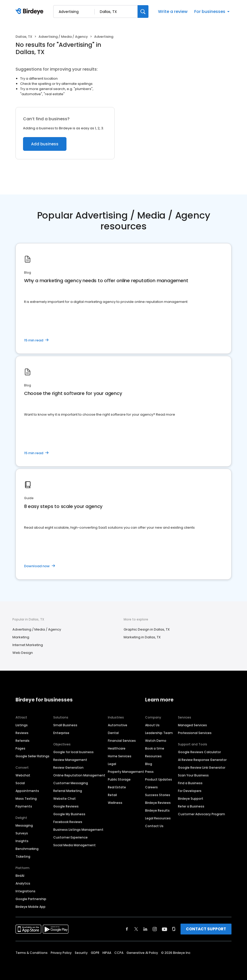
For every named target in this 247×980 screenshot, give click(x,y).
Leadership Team (159, 733)
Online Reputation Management (79, 775)
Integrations (25, 891)
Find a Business (190, 783)
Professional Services (195, 733)
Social (20, 783)
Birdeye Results (157, 810)
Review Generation (68, 768)
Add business (45, 144)
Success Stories (158, 795)
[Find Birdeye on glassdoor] (174, 929)
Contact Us (154, 826)
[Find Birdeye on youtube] (164, 929)
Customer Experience (70, 837)
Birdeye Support (191, 799)
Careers (151, 787)
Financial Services (122, 741)
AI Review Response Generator (202, 760)
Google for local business (73, 752)
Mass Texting (26, 799)
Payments (24, 806)
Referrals (23, 741)
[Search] (143, 12)
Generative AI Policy (142, 953)
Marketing (21, 637)
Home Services (120, 756)
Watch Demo (156, 741)
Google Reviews (66, 806)
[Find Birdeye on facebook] (127, 929)
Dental (113, 733)
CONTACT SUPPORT (206, 929)
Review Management (70, 760)
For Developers (190, 791)
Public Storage (119, 779)
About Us (152, 725)
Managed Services (192, 725)
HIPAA (107, 953)
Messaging (24, 825)
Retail (112, 795)
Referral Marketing (68, 791)
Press (149, 772)
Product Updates (159, 779)
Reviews (22, 733)
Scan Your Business (193, 775)
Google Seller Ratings (32, 756)
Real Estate (117, 787)
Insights (22, 841)
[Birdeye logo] (30, 12)
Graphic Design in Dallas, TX (147, 629)
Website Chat (65, 799)
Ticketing (23, 856)
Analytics (23, 883)
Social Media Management (74, 845)
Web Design (23, 653)
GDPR (95, 953)
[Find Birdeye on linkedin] (145, 929)
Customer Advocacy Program (201, 814)
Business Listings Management (78, 830)
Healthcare (117, 748)
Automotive (118, 725)
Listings (22, 725)
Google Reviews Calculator (199, 752)
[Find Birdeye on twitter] (136, 929)
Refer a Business (191, 806)
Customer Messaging (71, 783)
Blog (149, 764)
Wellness (115, 803)
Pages (20, 748)
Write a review (173, 12)
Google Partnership (31, 899)
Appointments (27, 791)
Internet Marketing (28, 645)
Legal (112, 764)
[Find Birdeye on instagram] (155, 929)
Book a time (155, 748)
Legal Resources (158, 818)
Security (81, 953)
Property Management (126, 772)
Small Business (65, 725)
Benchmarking (27, 849)
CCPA (119, 953)
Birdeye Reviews (158, 803)
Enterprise (61, 733)
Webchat (23, 775)
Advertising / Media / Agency (63, 37)
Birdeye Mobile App (31, 907)
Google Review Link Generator (202, 768)
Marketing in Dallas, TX (142, 637)
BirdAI (20, 876)
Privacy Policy (61, 953)
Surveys (22, 833)
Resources (153, 756)
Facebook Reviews (68, 822)
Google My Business (69, 814)
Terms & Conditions (32, 953)
